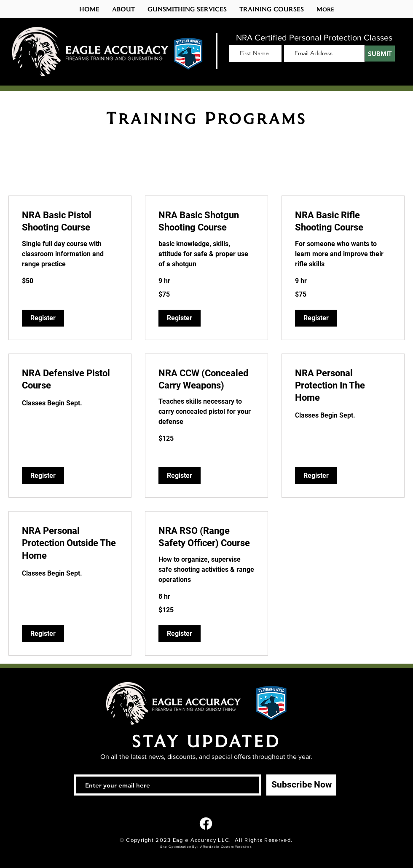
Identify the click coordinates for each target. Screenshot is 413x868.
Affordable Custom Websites (226, 847)
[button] (272, 9)
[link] (70, 221)
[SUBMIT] (380, 54)
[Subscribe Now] (301, 785)
